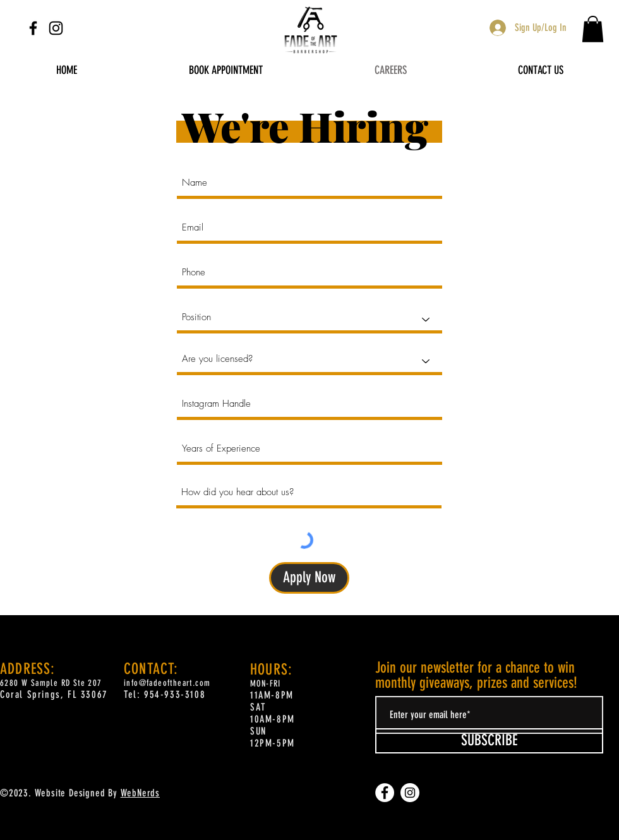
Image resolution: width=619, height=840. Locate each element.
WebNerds (140, 793)
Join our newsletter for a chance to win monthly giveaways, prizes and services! (476, 675)
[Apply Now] (309, 578)
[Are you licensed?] (309, 361)
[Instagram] (56, 28)
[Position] (309, 319)
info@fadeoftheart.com (167, 683)
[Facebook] (33, 28)
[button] (593, 29)
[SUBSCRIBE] (489, 741)
